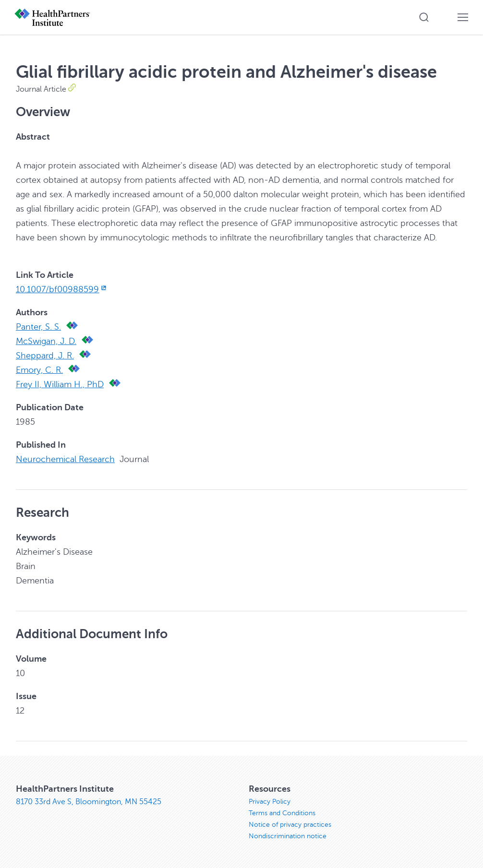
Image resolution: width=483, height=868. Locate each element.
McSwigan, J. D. (46, 341)
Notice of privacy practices (290, 825)
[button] (424, 17)
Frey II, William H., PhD (60, 384)
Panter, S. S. (38, 327)
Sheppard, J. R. (45, 356)
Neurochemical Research (65, 459)
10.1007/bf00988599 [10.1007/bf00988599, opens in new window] (62, 289)
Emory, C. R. (39, 370)
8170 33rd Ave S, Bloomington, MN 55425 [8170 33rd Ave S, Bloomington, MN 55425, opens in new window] (89, 802)
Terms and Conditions (282, 813)
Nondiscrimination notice (288, 836)
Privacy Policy (270, 802)
